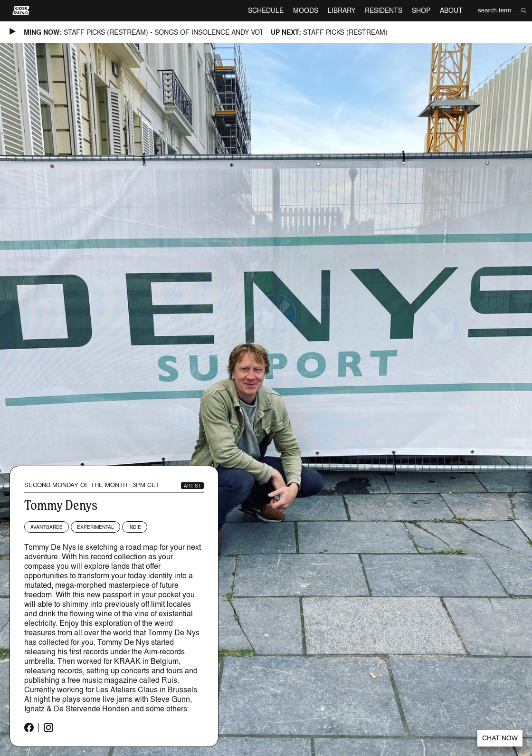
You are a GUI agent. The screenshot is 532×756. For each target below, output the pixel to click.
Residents (384, 10)
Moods (306, 10)
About (451, 10)
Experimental (95, 527)
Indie (135, 527)
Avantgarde (47, 527)
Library (342, 10)
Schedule (266, 10)
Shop (421, 10)
